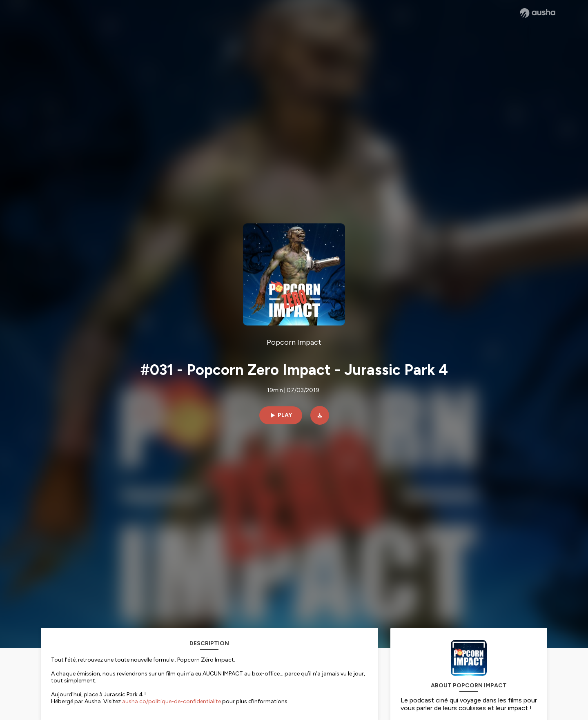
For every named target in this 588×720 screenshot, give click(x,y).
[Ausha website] (538, 13)
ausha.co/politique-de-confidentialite (171, 701)
